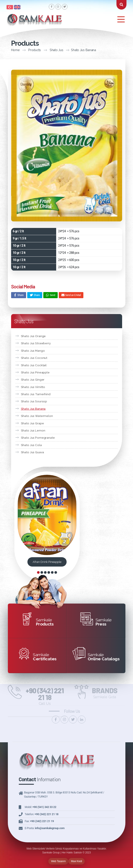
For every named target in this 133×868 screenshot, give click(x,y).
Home (7, 50)
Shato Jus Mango (33, 351)
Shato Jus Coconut (34, 358)
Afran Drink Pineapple (47, 562)
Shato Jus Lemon (33, 430)
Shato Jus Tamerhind (36, 394)
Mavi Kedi (77, 861)
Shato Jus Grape (32, 423)
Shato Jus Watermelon (37, 416)
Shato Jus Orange (33, 336)
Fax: (39, 821)
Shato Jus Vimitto (33, 387)
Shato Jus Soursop (34, 401)
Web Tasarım (58, 861)
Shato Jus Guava (32, 452)
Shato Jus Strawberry (36, 343)
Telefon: (42, 814)
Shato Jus (48, 50)
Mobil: (41, 807)
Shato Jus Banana (75, 50)
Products (26, 50)
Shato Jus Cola (31, 445)
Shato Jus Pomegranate (38, 438)
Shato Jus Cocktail (34, 365)
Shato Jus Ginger (33, 380)
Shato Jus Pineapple (35, 372)
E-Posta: (45, 828)
